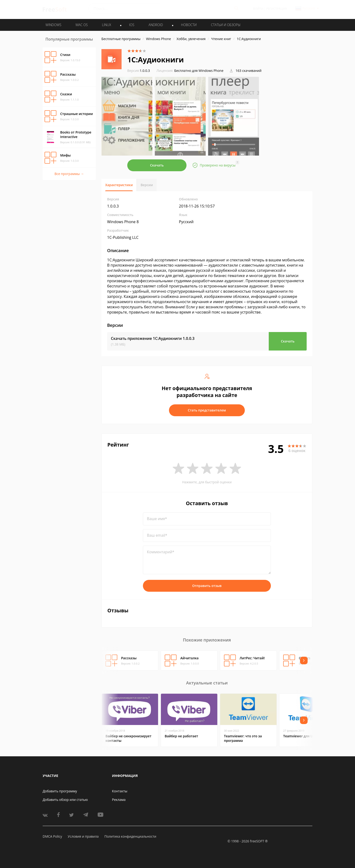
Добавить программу (60, 791)
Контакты (120, 791)
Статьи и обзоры (226, 25)
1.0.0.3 (139, 71)
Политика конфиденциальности (130, 836)
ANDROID (156, 25)
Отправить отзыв (207, 586)
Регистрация (277, 9)
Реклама (119, 800)
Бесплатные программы (121, 39)
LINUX (106, 25)
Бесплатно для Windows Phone (199, 71)
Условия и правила (83, 836)
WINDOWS (53, 25)
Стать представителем (207, 410)
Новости (189, 25)
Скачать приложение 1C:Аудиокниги (153, 338)
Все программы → (69, 174)
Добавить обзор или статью (65, 800)
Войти (258, 9)
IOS (132, 25)
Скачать (157, 165)
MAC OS (82, 25)
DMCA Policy (52, 836)
